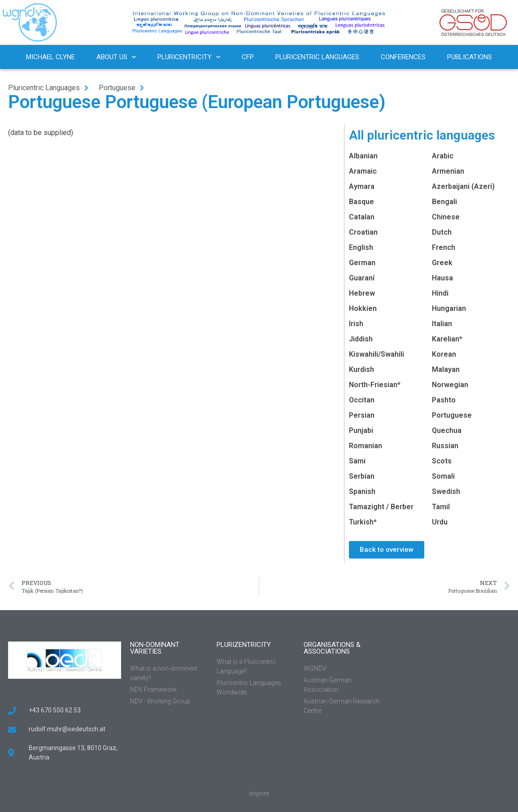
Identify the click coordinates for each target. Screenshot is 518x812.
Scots (442, 461)
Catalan (362, 217)
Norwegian (450, 385)
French (444, 247)
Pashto (444, 400)
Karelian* (447, 339)
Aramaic (363, 171)
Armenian (448, 171)
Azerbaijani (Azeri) (463, 186)
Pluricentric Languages (317, 57)
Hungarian (449, 308)
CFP (248, 57)
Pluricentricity (189, 57)
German (362, 263)
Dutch (442, 232)
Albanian (363, 156)
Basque (361, 202)
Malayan (446, 369)
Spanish (362, 491)
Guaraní (362, 278)
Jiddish (361, 339)
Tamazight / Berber (381, 507)
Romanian (366, 446)
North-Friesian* (375, 385)
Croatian (363, 232)
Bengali (444, 202)
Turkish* (363, 522)
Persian (362, 415)
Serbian (362, 476)
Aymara (362, 186)
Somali (443, 476)
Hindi (440, 293)
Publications (470, 57)
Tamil (441, 507)
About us (116, 57)
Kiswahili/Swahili (377, 354)
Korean (444, 354)
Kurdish (361, 369)
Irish (356, 324)
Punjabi (361, 430)
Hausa (442, 278)
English (361, 247)
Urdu (440, 522)
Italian (442, 324)
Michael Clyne (50, 57)
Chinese (446, 217)
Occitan (362, 400)
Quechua (447, 430)
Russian (445, 446)
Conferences (403, 57)
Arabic (443, 156)
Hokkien (363, 308)
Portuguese (452, 415)
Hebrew (362, 293)
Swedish (446, 491)
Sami (357, 461)
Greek (442, 263)
